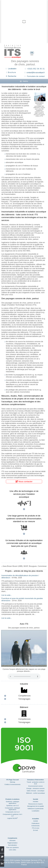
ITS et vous (36, 828)
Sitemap (12, 782)
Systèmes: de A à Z (12, 806)
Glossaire (12, 840)
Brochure (12, 72)
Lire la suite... (7, 595)
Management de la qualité (36, 806)
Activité (36, 821)
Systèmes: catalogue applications (13, 802)
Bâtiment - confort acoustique (36, 793)
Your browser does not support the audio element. (24, 676)
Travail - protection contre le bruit (36, 783)
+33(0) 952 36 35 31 (36, 69)
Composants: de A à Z (12, 812)
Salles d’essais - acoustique (36, 791)
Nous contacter (24, 481)
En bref (36, 830)
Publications (36, 823)
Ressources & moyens (36, 804)
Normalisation (12, 845)
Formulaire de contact (36, 76)
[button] (24, 696)
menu (24, 81)
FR (32, 53)
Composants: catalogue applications (13, 809)
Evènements (36, 826)
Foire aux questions (12, 848)
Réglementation (12, 843)
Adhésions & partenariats (35, 809)
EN (32, 55)
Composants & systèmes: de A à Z (12, 815)
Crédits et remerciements (12, 784)
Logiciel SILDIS (12, 818)
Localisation (12, 69)
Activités (36, 802)
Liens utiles (12, 850)
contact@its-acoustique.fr (36, 73)
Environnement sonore (36, 786)
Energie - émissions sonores (36, 788)
